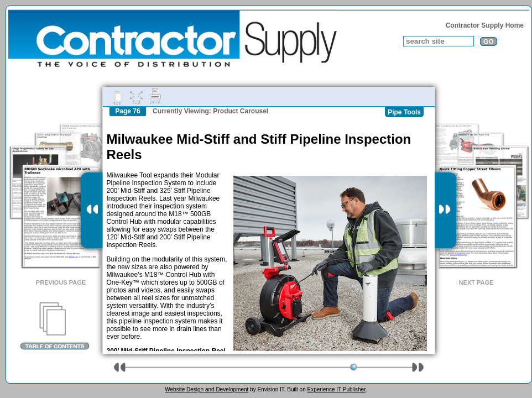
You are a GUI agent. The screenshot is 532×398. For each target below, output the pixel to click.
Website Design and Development (207, 389)
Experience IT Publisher (336, 389)
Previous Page (61, 282)
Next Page (476, 282)
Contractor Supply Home (485, 25)
